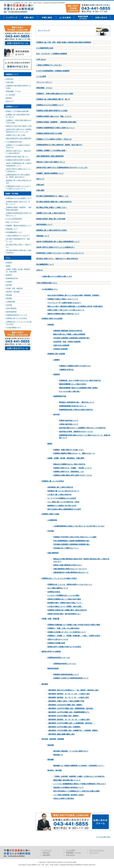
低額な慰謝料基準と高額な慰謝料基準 (50, 156)
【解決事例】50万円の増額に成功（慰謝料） (63, 716)
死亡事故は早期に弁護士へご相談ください (52, 207)
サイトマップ (94, 853)
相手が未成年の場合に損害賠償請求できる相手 (64, 509)
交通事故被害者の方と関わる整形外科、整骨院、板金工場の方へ (60, 145)
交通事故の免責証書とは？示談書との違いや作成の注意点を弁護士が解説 (74, 625)
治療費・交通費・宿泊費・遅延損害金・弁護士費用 (66, 458)
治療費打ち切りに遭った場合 (16, 135)
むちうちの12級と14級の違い (70, 391)
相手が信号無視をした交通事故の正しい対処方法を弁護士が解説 (76, 791)
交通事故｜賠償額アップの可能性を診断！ (52, 151)
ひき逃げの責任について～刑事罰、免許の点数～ (65, 606)
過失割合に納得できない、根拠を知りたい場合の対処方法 (57, 259)
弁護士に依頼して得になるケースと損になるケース (66, 310)
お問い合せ (101, 17)
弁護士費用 (47, 17)
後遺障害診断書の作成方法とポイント (73, 406)
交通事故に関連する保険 (50, 514)
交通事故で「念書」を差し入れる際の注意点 (63, 628)
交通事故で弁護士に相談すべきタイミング (63, 299)
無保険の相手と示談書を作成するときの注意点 (64, 647)
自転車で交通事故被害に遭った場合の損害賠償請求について (58, 242)
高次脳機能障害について (45, 264)
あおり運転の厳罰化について (58, 588)
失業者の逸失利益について (69, 420)
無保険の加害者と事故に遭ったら (17, 157)
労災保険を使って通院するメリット (66, 548)
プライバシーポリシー (44, 82)
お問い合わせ (41, 59)
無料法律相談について (44, 224)
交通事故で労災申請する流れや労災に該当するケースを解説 (75, 537)
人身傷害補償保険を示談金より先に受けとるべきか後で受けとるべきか (79, 526)
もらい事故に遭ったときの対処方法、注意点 (63, 502)
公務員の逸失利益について (69, 424)
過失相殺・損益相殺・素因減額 (53, 739)
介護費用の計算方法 (66, 370)
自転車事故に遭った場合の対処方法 (60, 487)
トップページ (12, 17)
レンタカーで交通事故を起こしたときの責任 (63, 595)
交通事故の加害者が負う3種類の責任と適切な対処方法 (67, 610)
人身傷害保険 (52, 520)
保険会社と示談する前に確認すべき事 (19, 126)
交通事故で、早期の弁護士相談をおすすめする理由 (55, 94)
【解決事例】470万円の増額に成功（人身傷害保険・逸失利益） (71, 723)
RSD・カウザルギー (13, 222)
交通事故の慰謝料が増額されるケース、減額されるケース (74, 453)
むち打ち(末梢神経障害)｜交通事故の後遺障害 (53, 71)
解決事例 (45, 684)
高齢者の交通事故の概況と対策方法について (63, 314)
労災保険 (51, 531)
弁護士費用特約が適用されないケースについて (70, 569)
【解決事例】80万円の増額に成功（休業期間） (64, 727)
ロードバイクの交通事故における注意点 (62, 498)
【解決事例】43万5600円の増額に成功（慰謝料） (65, 705)
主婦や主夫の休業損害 (61, 345)
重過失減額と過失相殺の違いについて (67, 780)
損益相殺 (51, 745)
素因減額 (51, 760)
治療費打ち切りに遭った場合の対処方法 (51, 213)
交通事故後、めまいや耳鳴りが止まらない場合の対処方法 (80, 380)
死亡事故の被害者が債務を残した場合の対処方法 (54, 202)
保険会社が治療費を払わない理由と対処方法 (69, 464)
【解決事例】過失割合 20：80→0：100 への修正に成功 (69, 694)
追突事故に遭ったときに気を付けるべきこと (63, 491)
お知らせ (40, 270)
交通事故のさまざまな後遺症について (50, 105)
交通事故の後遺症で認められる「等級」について (54, 116)
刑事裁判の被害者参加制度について (66, 674)
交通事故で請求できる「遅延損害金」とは (68, 472)
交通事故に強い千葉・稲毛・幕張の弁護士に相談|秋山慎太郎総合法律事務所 (64, 42)
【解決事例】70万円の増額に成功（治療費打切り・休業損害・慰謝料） (73, 730)
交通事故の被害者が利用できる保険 (49, 133)
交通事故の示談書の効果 (56, 643)
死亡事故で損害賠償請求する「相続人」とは (52, 196)
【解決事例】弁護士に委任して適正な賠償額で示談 (66, 701)
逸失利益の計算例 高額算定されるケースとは (76, 432)
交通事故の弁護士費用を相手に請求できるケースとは (72, 475)
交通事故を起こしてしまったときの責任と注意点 (59, 578)
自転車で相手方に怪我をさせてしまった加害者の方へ (56, 247)
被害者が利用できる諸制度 (51, 652)
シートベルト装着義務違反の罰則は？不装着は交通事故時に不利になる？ (80, 784)
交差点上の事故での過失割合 (64, 798)
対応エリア (40, 179)
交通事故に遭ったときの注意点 (53, 481)
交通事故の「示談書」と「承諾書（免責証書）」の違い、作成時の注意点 (74, 636)
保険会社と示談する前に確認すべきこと (51, 162)
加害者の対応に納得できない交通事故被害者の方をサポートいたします (62, 168)
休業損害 (51, 325)
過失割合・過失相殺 (55, 770)
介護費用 (56, 360)
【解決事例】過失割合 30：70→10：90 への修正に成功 (69, 720)
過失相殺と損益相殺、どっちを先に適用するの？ (71, 751)
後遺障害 (56, 374)
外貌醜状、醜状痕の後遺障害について (50, 173)
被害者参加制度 (53, 668)
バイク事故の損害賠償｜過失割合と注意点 (68, 795)
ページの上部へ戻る (103, 837)
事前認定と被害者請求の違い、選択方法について (77, 402)
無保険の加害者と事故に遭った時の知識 (51, 219)
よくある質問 (65, 17)
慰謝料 (50, 444)
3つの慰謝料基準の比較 (45, 48)
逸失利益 (56, 414)
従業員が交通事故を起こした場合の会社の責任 (64, 599)
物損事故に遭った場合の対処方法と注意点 (52, 230)
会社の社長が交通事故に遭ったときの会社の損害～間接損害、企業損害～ (74, 295)
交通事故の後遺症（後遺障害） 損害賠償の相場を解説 (56, 122)
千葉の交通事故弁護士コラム (47, 283)
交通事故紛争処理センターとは (59, 658)
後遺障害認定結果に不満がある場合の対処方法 (76, 410)
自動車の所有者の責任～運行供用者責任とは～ (64, 614)
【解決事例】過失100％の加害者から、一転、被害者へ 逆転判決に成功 (73, 690)
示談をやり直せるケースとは (58, 639)
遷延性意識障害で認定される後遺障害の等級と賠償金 (78, 388)
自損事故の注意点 (54, 592)
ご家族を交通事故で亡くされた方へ (49, 65)
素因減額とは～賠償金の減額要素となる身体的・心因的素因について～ (79, 766)
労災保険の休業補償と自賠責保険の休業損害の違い (72, 338)
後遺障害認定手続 (60, 396)
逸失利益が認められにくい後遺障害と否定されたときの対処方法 (82, 428)
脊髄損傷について (43, 236)
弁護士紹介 (29, 17)
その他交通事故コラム (50, 289)
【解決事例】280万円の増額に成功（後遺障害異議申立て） (69, 712)
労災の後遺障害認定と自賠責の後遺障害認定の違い (72, 541)
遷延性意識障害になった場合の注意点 (73, 384)
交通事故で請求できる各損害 (52, 319)
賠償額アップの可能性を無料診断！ (18, 111)
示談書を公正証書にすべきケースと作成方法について (67, 632)
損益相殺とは (58, 755)
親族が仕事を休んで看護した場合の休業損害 (69, 334)
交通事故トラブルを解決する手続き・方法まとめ (54, 139)
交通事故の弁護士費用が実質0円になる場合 (52, 111)
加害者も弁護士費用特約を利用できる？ (68, 565)
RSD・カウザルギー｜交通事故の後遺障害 (52, 54)
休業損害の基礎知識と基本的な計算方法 (68, 331)
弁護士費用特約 (53, 553)
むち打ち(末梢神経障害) (14, 219)
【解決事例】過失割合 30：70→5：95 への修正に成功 (68, 697)
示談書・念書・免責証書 (50, 619)
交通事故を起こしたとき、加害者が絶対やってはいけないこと (70, 584)
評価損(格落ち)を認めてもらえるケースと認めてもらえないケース (60, 253)
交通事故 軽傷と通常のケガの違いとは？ (68, 450)
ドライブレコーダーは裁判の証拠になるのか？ (64, 303)
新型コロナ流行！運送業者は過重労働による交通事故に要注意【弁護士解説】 (75, 306)
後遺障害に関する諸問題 (56, 354)
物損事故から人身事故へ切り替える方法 (62, 506)
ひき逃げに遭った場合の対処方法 (59, 495)
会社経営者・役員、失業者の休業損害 (67, 342)
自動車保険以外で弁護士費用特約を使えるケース (71, 572)
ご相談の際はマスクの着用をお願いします (57, 276)
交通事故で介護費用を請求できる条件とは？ (75, 366)
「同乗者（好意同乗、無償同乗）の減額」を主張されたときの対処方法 (79, 776)
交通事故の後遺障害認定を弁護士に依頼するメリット (56, 128)
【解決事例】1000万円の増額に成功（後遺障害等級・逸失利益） (71, 708)
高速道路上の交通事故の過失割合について (68, 787)
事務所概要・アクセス (83, 17)
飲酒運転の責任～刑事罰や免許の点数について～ (65, 603)
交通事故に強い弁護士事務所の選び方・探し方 (53, 99)
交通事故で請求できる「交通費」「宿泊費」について (72, 468)
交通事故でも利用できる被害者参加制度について (71, 678)
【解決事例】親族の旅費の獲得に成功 (61, 734)
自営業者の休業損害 (60, 349)
